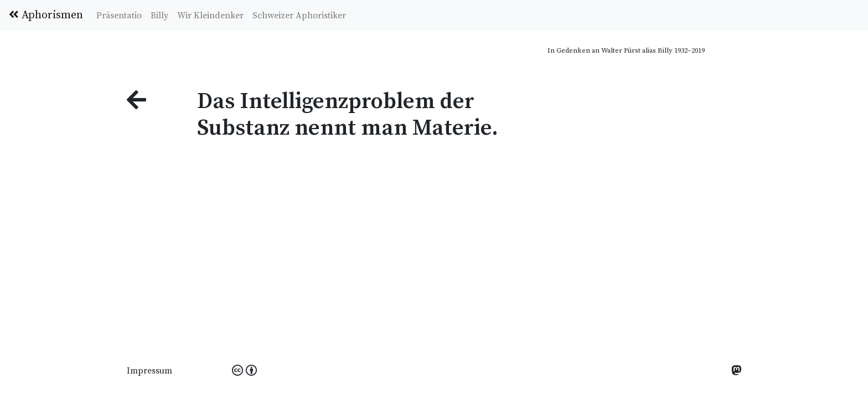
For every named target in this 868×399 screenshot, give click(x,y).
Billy (159, 16)
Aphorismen (46, 15)
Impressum (149, 371)
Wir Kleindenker (210, 16)
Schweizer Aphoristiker (299, 16)
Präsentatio (119, 16)
